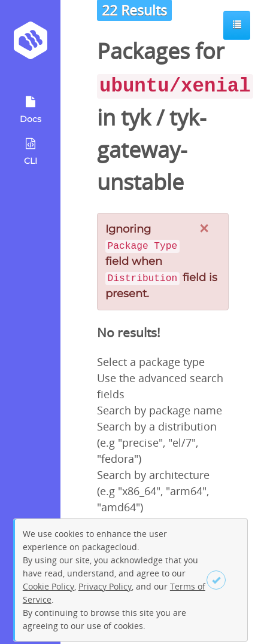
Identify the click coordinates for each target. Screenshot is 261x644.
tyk (136, 117)
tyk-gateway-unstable (152, 150)
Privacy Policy (105, 586)
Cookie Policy (48, 586)
